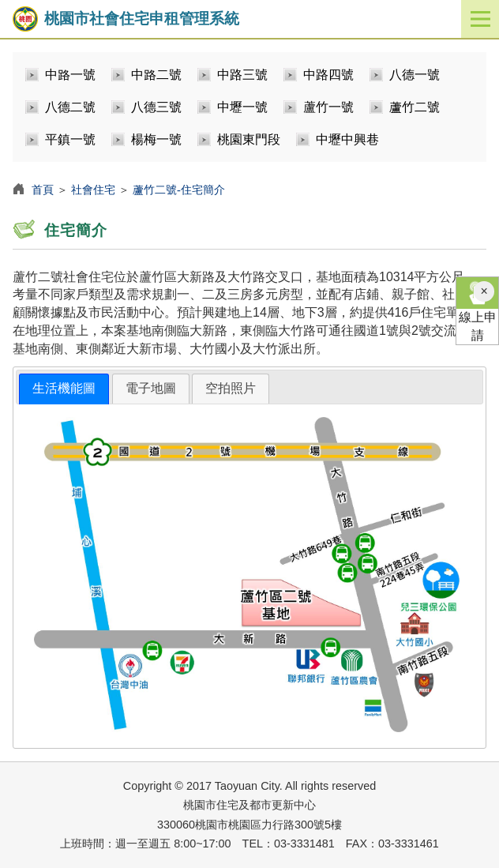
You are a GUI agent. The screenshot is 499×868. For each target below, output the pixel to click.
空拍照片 (231, 388)
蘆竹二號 (415, 107)
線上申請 (477, 310)
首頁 (43, 190)
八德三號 (156, 107)
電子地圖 (151, 388)
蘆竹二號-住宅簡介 (179, 190)
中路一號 (70, 75)
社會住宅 (93, 190)
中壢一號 (242, 107)
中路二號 (156, 75)
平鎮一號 (70, 139)
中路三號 (242, 75)
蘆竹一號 (328, 107)
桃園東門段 (249, 139)
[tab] (64, 389)
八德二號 (70, 107)
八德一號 (415, 75)
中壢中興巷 (347, 139)
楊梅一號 (156, 139)
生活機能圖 (64, 388)
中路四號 (328, 75)
